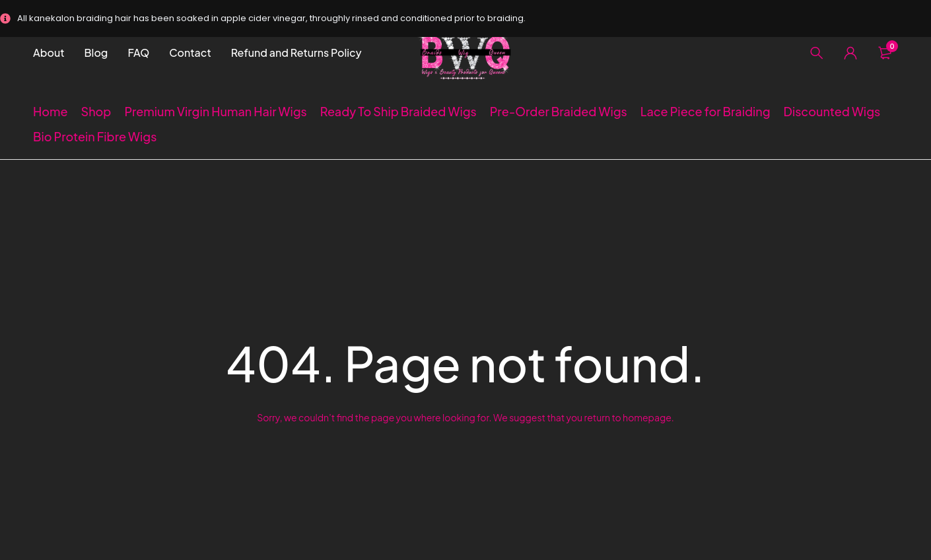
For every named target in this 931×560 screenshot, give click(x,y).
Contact (190, 52)
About (49, 52)
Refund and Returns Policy (296, 52)
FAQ (138, 52)
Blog (96, 52)
